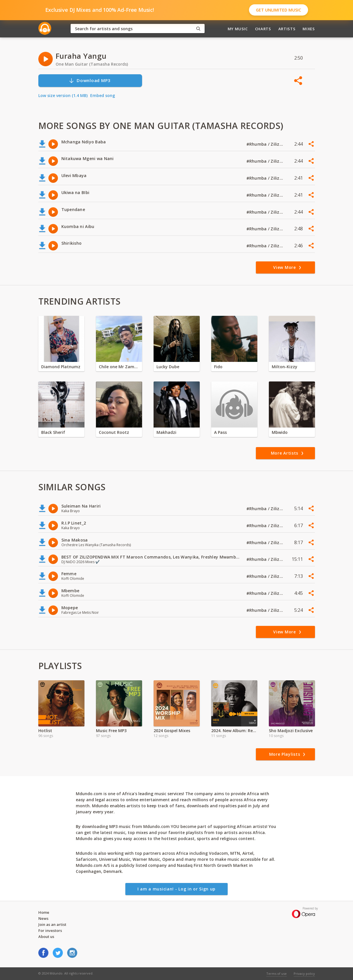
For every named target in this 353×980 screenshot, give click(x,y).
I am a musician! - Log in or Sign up (176, 889)
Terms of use (276, 974)
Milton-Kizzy (285, 367)
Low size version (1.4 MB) (63, 95)
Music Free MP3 (111, 731)
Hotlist (45, 731)
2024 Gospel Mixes (172, 731)
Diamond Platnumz (61, 367)
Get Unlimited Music (279, 10)
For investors (50, 930)
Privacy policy (304, 974)
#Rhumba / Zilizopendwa (265, 144)
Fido (218, 367)
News (43, 918)
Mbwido (280, 432)
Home (44, 912)
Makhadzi (166, 432)
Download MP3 (90, 80)
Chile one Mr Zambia (119, 367)
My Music (238, 29)
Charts (263, 29)
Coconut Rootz (114, 432)
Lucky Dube (168, 367)
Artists (287, 29)
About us (46, 937)
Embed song (103, 95)
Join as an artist (52, 924)
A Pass (220, 432)
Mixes (309, 29)
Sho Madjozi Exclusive (291, 731)
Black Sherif (53, 432)
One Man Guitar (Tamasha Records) (92, 64)
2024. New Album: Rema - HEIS (234, 731)
